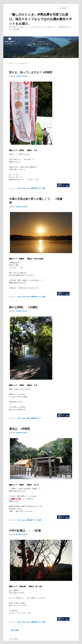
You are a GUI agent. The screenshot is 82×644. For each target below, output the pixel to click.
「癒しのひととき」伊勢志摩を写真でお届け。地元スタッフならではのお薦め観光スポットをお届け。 (40, 19)
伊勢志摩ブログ (36, 188)
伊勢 (28, 418)
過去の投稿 (14, 630)
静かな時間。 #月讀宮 (23, 307)
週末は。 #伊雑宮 (20, 429)
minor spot (26, 297)
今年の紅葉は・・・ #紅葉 (25, 531)
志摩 (43, 188)
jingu (24, 418)
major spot (26, 188)
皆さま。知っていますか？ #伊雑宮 (31, 72)
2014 (19, 188)
